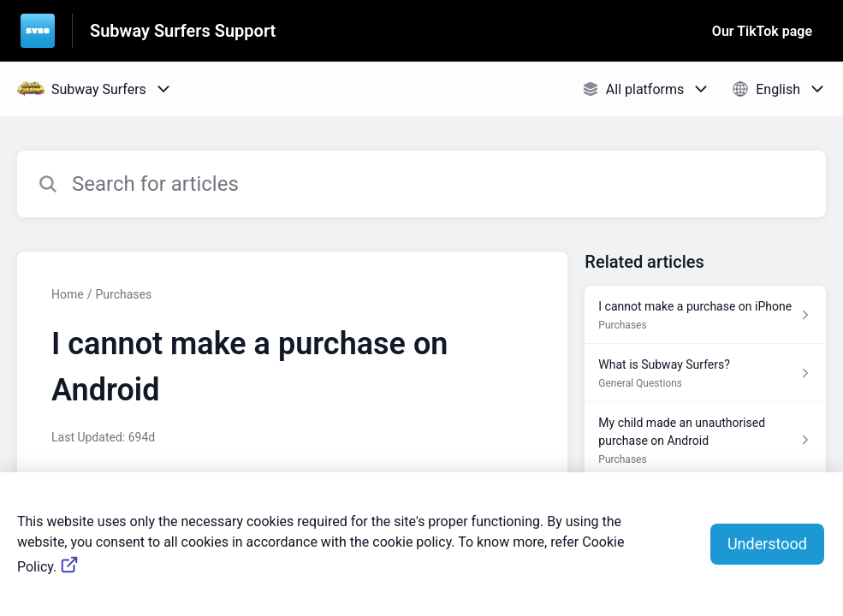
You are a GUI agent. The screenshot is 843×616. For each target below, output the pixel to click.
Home (68, 294)
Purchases (123, 294)
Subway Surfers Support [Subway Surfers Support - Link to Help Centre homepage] (183, 31)
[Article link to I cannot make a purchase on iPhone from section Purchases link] (705, 315)
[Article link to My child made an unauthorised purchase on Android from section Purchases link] (705, 440)
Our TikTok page (762, 31)
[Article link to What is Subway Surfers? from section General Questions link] (705, 373)
